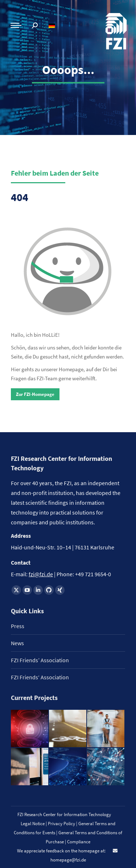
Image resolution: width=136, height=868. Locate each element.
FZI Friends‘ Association (40, 677)
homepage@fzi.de (68, 860)
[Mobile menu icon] (16, 25)
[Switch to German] (53, 26)
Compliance (79, 842)
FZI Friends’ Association (40, 660)
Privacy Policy (62, 824)
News (17, 643)
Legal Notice (33, 824)
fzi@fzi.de (41, 574)
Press (18, 626)
